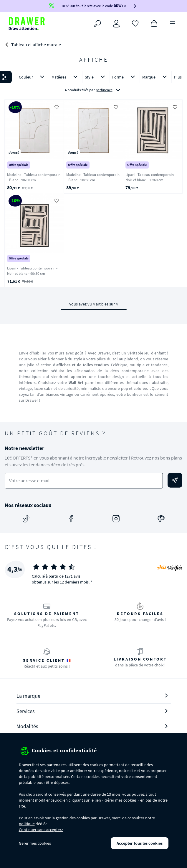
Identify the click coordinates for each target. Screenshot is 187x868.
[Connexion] (116, 24)
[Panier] (154, 23)
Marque (156, 77)
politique (27, 824)
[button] (93, 84)
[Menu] (173, 23)
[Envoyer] (175, 480)
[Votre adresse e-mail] (84, 481)
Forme (125, 77)
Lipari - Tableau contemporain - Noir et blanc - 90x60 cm (151, 177)
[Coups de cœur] (135, 23)
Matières (66, 77)
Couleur (33, 77)
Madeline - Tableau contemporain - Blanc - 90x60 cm (34, 177)
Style (96, 77)
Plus (178, 77)
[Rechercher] (97, 24)
